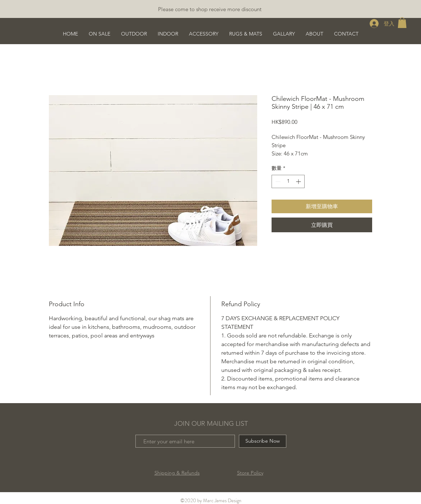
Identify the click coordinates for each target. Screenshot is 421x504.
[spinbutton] (288, 181)
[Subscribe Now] (263, 441)
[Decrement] (277, 181)
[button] (402, 23)
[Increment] (299, 181)
